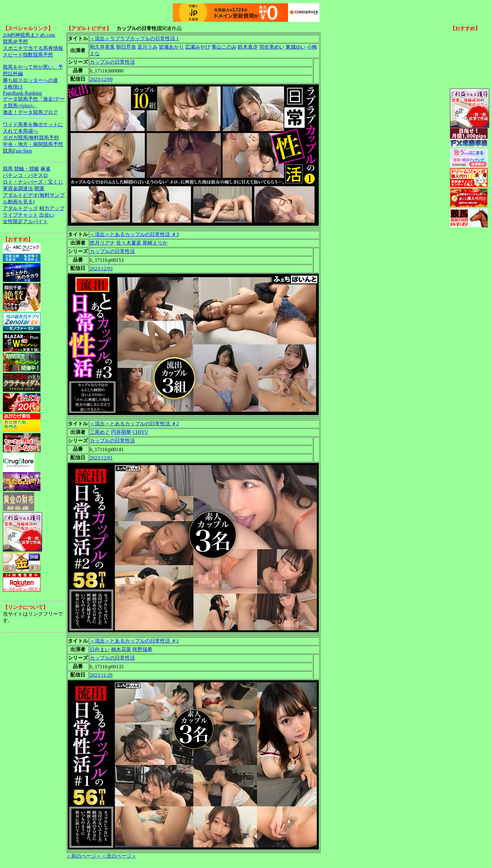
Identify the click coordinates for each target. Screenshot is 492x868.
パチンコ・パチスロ (25, 175)
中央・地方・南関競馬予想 (33, 144)
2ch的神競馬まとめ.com (29, 35)
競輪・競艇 (27, 169)
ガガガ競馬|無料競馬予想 (31, 138)
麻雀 (45, 169)
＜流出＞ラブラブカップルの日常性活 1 (134, 38)
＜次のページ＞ (119, 856)
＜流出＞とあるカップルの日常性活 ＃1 (134, 641)
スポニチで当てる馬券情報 (33, 48)
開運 (39, 189)
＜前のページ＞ (84, 856)
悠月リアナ (102, 243)
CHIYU (140, 432)
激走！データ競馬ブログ (30, 112)
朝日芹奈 (126, 47)
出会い (47, 215)
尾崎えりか (155, 243)
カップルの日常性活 (112, 62)
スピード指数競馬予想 (28, 55)
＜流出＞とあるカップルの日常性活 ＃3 (134, 234)
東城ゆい (296, 47)
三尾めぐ (100, 432)
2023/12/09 (101, 79)
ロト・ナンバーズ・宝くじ (33, 182)
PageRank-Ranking (22, 93)
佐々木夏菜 (129, 243)
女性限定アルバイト (25, 221)
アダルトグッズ (20, 208)
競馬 (8, 169)
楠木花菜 (121, 649)
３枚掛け (13, 87)
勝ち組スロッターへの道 (30, 80)
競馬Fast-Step (17, 151)
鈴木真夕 (248, 47)
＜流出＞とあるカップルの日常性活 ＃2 (134, 424)
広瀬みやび (198, 47)
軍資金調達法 (18, 189)
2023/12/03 (101, 269)
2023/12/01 (101, 458)
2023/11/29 (101, 675)
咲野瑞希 (142, 649)
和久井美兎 (102, 47)
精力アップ (52, 208)
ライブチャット (20, 215)
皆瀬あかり (171, 47)
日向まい (100, 649)
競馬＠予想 (15, 42)
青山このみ (224, 47)
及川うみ (147, 47)
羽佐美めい (272, 47)
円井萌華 (121, 432)
